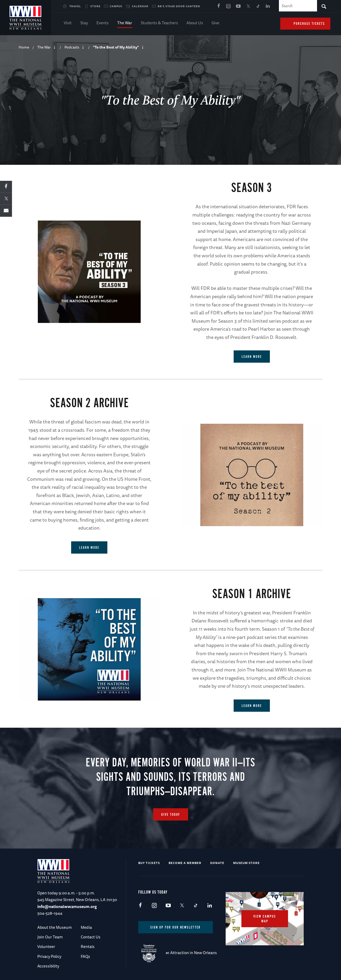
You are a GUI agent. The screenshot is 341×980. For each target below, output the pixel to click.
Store (95, 6)
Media (86, 927)
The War (125, 23)
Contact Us (91, 937)
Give (215, 23)
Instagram (228, 6)
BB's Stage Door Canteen (179, 6)
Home (24, 47)
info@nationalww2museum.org (67, 907)
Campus (116, 6)
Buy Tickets (149, 863)
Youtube (238, 6)
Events (103, 23)
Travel (75, 6)
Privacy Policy (49, 956)
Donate (217, 863)
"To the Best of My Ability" (116, 47)
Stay (84, 23)
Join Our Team (50, 937)
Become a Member (185, 863)
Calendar (140, 6)
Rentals (88, 947)
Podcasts (72, 47)
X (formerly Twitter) (248, 6)
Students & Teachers (159, 23)
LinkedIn (268, 6)
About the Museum (54, 927)
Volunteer (46, 947)
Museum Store (246, 863)
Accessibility (48, 966)
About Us (195, 23)
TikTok (258, 6)
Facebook (218, 6)
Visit (68, 23)
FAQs (85, 956)
